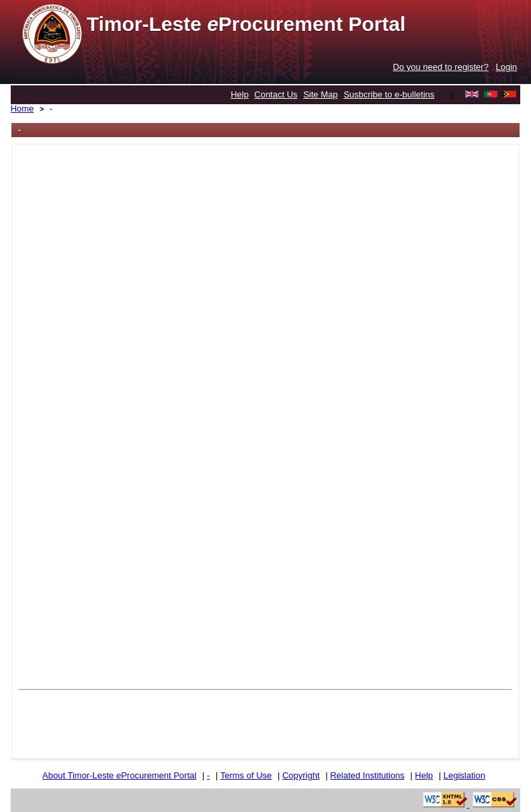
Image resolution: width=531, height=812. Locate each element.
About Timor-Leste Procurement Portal (119, 775)
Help (240, 94)
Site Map (320, 94)
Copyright (301, 775)
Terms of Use (246, 775)
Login (507, 67)
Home (23, 109)
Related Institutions (367, 775)
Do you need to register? (441, 67)
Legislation (464, 775)
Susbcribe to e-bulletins (389, 94)
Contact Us (276, 94)
